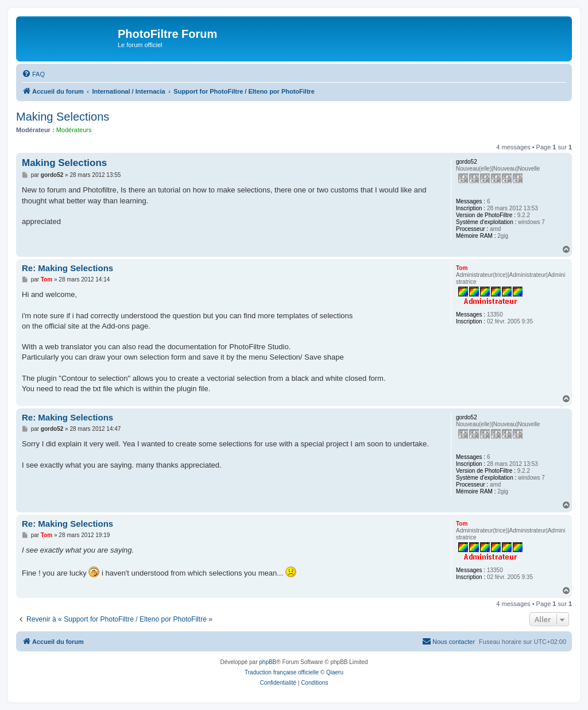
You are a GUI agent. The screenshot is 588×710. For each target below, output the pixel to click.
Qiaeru (335, 672)
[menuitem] (33, 74)
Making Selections (63, 117)
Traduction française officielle (282, 672)
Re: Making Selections (67, 268)
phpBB (268, 662)
